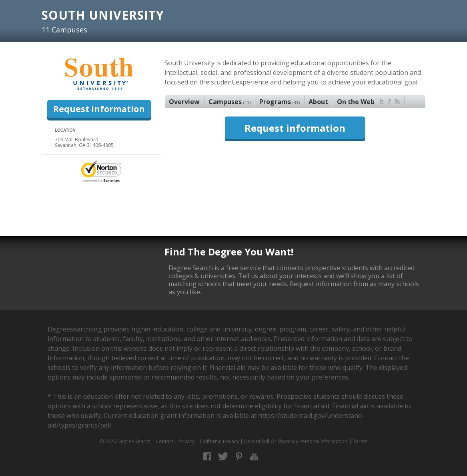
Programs (280, 102)
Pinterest (239, 457)
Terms (360, 441)
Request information (99, 109)
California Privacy (219, 441)
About (318, 102)
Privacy (186, 441)
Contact (164, 441)
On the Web (368, 101)
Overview (184, 102)
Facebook (207, 457)
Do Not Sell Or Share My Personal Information (296, 441)
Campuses (229, 102)
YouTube (254, 457)
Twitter (223, 457)
